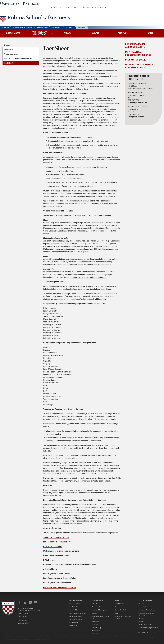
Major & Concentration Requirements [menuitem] (19, 55)
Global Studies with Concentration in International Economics (69, 561)
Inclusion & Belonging (99, 606)
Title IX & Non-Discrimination (147, 629)
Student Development (75, 613)
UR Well (141, 618)
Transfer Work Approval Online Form (69, 420)
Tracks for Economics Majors (56, 534)
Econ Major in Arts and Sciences (57, 579)
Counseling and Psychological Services (148, 625)
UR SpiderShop (96, 624)
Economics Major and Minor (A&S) (135, 42)
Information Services (75, 616)
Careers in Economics (53, 543)
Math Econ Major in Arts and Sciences (60, 584)
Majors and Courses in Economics (58, 538)
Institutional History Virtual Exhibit (100, 614)
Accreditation (96, 627)
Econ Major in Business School (56, 570)
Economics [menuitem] (9, 46)
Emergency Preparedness (147, 606)
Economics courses (77, 271)
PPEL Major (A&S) (135, 56)
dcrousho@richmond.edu (138, 99)
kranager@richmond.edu (138, 113)
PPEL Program (50, 556)
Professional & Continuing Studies (123, 614)
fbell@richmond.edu (102, 477)
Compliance (96, 630)
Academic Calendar (98, 603)
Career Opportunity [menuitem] (12, 50)
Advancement (73, 622)
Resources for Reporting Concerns (146, 611)
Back (8, 41)
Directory (95, 621)
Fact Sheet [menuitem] (9, 59)
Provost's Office (74, 606)
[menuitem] (94, 4)
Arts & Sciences (120, 600)
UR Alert (141, 600)
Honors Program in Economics (56, 552)
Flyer (66, 547)
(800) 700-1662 (23, 613)
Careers (75, 547)
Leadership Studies (121, 606)
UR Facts (95, 600)
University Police (144, 603)
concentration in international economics (89, 274)
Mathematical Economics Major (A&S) (139, 50)
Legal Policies (22, 617)
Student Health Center (145, 621)
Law (117, 609)
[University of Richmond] (20, 4)
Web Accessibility (24, 620)
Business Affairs (74, 619)
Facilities (141, 615)
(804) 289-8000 (23, 610)
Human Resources (75, 600)
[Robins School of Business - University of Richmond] (36, 15)
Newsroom (95, 618)
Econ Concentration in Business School (60, 575)
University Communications (77, 609)
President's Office (74, 603)
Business (118, 603)
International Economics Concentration (140, 63)
